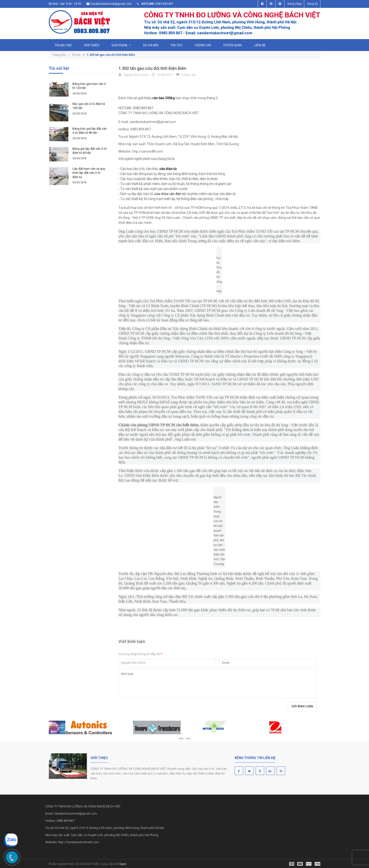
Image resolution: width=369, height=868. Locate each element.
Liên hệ (260, 45)
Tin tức (177, 45)
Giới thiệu (92, 45)
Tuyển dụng (233, 45)
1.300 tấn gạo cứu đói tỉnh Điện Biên (152, 68)
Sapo (123, 864)
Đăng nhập (295, 4)
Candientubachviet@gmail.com (111, 4)
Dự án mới (151, 45)
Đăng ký (313, 4)
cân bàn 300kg (164, 98)
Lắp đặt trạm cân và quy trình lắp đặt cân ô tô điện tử (89, 173)
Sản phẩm (121, 45)
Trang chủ (63, 45)
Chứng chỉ (203, 45)
